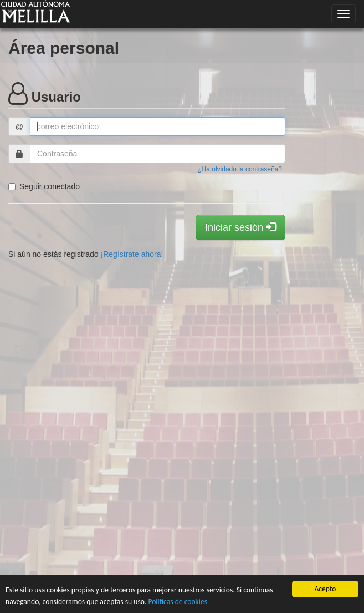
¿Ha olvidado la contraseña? (240, 169)
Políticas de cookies (178, 602)
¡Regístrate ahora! (132, 254)
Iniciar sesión (240, 227)
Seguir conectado (44, 186)
